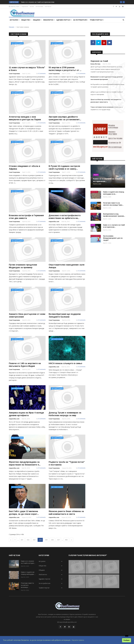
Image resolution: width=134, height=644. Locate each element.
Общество (26, 20)
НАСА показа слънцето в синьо (65, 363)
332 (28, 540)
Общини (37, 20)
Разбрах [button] (127, 640)
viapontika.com (54, 222)
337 (58, 540)
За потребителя (81, 20)
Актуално (15, 20)
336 (52, 540)
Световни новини (17, 43)
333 (34, 540)
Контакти (48, 6)
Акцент (96, 174)
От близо (94, 214)
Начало (12, 27)
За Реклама (39, 6)
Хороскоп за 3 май (99, 61)
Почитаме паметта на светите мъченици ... (27, 585)
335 (46, 540)
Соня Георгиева (14, 74)
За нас (32, 6)
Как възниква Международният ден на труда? (113, 238)
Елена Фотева (95, 64)
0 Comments (42, 73)
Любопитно (49, 20)
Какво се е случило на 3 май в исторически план (38, 2)
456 (66, 540)
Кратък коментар (96, 236)
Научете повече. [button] (78, 640)
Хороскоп (25, 6)
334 (40, 540)
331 (22, 540)
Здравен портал (64, 20)
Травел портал (97, 20)
